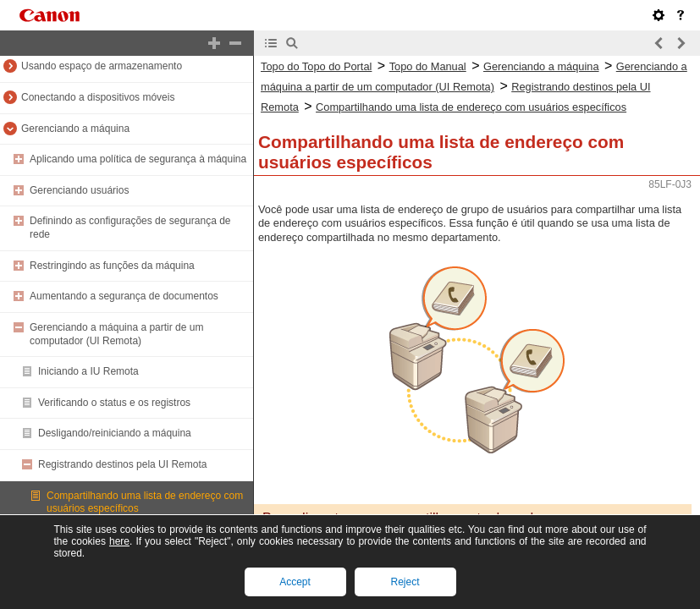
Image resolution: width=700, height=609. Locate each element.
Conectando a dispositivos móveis (98, 97)
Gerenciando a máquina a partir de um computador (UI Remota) (116, 334)
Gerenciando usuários (79, 190)
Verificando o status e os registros (114, 403)
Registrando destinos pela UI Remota (122, 464)
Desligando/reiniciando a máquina (115, 433)
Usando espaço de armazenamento (102, 66)
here (119, 541)
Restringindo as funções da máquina (112, 266)
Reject (405, 582)
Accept (295, 582)
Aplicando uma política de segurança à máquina (138, 159)
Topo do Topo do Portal (316, 66)
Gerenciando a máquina (75, 129)
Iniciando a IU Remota (88, 371)
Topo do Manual (428, 66)
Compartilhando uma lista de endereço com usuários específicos (471, 107)
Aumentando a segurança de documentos (124, 296)
